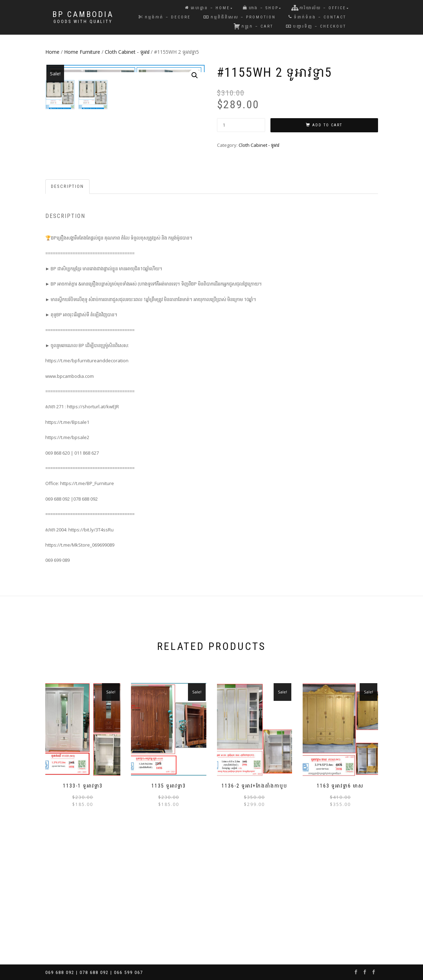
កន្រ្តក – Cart (253, 26)
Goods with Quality (83, 22)
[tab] (68, 302)
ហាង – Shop (261, 8)
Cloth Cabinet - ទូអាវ (127, 52)
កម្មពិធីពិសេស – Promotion (240, 17)
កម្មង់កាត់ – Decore (165, 17)
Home (52, 52)
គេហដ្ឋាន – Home (208, 8)
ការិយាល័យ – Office (319, 8)
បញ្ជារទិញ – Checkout (316, 26)
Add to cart (327, 125)
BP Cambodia (83, 15)
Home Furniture (82, 52)
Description (67, 301)
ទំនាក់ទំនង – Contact (317, 17)
